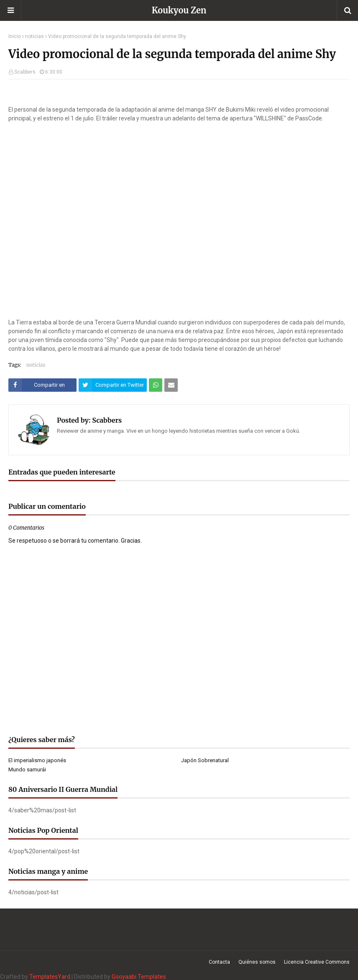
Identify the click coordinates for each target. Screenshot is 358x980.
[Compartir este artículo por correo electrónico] (171, 385)
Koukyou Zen (179, 10)
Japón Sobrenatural (205, 760)
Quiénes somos (257, 962)
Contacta (219, 962)
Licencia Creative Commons (317, 962)
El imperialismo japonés (37, 760)
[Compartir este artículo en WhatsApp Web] (156, 385)
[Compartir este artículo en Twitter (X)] (113, 385)
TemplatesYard (50, 977)
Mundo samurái (27, 769)
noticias (35, 36)
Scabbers (25, 72)
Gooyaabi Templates (139, 977)
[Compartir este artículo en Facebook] (42, 385)
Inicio (15, 36)
